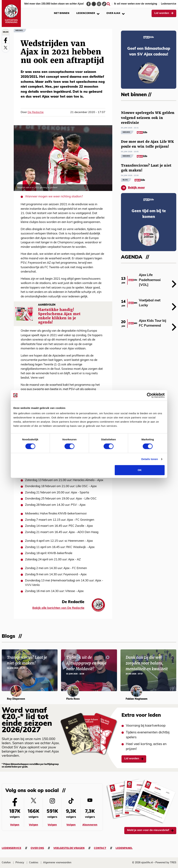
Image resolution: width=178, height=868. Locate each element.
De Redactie (36, 112)
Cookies (34, 863)
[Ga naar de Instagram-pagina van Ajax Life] (99, 4)
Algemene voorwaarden (57, 863)
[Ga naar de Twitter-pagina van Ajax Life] (94, 4)
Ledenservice (169, 4)
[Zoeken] (108, 4)
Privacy (20, 863)
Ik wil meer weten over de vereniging (136, 4)
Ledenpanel (124, 848)
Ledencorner (88, 13)
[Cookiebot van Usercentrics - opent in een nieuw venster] (149, 395)
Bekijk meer (133, 188)
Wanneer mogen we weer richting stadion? (54, 197)
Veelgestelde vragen (69, 848)
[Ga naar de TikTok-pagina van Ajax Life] (104, 4)
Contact (100, 848)
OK (140, 470)
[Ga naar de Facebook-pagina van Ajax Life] (89, 4)
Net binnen (62, 13)
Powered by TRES (166, 863)
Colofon (6, 863)
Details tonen (150, 459)
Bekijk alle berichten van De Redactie (58, 608)
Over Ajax (116, 13)
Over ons (37, 848)
